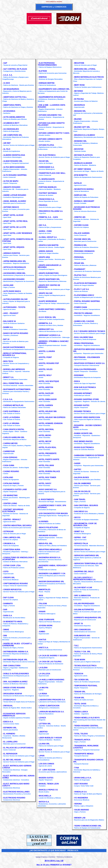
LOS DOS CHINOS (46, 764)
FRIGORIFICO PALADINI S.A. (51, 211)
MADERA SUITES (46, 778)
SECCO (77, 517)
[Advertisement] (54, 41)
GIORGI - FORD (45, 231)
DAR (5, 610)
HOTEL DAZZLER (46, 393)
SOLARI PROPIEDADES (84, 604)
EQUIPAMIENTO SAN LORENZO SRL (54, 89)
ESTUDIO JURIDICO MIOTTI (50, 139)
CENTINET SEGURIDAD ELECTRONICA (13, 510)
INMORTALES (45, 590)
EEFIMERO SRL (10, 728)
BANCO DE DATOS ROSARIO (16, 333)
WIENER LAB (80, 818)
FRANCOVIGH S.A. (47, 199)
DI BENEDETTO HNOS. (13, 622)
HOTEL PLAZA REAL (48, 447)
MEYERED (79, 91)
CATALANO (8, 477)
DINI (5, 636)
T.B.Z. (77, 646)
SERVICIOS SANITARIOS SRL (87, 556)
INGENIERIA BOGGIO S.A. (50, 558)
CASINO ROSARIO (11, 471)
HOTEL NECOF (45, 441)
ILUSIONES (43, 521)
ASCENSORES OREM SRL (14, 273)
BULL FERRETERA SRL (13, 383)
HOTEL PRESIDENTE (48, 453)
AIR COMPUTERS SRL (13, 135)
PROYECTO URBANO (83, 313)
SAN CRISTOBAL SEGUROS (86, 505)
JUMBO (42, 632)
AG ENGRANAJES (11, 129)
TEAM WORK (80, 660)
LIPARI (42, 756)
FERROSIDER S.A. (46, 167)
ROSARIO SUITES (82, 405)
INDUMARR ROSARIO (48, 535)
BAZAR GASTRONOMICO (14, 347)
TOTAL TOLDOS (81, 734)
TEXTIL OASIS (80, 704)
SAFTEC (78, 469)
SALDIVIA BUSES (82, 477)
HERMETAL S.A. (46, 323)
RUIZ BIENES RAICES (83, 441)
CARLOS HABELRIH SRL (14, 437)
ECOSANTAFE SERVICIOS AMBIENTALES (14, 715)
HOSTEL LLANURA (47, 351)
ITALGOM (43, 604)
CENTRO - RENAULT (12, 519)
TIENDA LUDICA (81, 712)
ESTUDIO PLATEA (46, 145)
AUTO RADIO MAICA (12, 291)
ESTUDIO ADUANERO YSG (50, 115)
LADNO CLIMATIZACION (49, 706)
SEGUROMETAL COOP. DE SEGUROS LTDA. (85, 524)
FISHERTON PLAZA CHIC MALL (52, 173)
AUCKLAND (8, 285)
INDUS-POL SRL (46, 544)
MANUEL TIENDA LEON (49, 784)
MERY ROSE (79, 85)
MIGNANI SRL (80, 111)
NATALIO (78, 183)
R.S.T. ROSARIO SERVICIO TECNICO (90, 331)
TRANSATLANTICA (82, 740)
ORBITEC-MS (80, 217)
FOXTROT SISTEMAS (48, 193)
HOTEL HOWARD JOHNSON (51, 423)
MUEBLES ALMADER (83, 163)
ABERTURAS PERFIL (12, 105)
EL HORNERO (9, 734)
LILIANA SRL (44, 744)
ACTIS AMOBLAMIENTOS (14, 117)
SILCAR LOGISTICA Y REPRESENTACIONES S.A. (85, 579)
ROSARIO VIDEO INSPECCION (87, 417)
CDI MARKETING (10, 495)
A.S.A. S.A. (8, 75)
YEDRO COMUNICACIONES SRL (88, 826)
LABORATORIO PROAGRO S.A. (52, 700)
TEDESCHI (79, 674)
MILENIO (78, 119)
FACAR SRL (44, 161)
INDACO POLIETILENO (48, 527)
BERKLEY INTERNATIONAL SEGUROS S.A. (14, 354)
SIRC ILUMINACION (82, 596)
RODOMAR (79, 375)
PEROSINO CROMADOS (84, 251)
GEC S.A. (43, 225)
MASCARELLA (45, 796)
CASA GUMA (9, 465)
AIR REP (7, 143)
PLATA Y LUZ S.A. (82, 289)
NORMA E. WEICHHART (84, 201)
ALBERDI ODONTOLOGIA (14, 155)
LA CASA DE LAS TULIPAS (50, 662)
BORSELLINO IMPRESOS (14, 369)
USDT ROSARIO (81, 784)
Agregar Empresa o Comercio (45, 857)
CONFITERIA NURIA (12, 550)
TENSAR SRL (80, 692)
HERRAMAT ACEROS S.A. (50, 335)
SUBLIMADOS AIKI (82, 636)
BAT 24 (6, 339)
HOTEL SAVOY (45, 483)
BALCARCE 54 (10, 321)
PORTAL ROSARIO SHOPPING (87, 301)
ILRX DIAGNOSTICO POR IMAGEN (53, 513)
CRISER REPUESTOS (12, 590)
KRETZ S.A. (44, 648)
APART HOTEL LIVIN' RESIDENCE (18, 233)
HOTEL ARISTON (46, 387)
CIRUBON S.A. (9, 544)
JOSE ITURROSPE (46, 620)
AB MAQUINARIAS (11, 89)
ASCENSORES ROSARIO (14, 279)
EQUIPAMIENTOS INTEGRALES (52, 97)
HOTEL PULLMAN (46, 465)
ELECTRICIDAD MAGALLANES (16, 792)
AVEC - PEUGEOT (11, 313)
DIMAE (6, 630)
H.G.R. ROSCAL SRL (47, 317)
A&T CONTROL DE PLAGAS (15, 69)
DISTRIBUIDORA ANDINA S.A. (16, 652)
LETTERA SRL (45, 724)
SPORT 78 (78, 624)
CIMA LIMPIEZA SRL (12, 537)
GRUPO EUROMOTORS (49, 273)
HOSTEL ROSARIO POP (49, 363)
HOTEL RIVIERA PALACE (49, 471)
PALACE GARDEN (82, 233)
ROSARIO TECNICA (82, 411)
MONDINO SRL (80, 141)
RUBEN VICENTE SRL (83, 433)
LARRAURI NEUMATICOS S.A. (51, 712)
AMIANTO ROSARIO (12, 187)
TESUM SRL (79, 698)
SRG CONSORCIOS (82, 630)
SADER (77, 463)
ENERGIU (43, 77)
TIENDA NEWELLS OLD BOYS (87, 718)
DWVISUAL (8, 706)
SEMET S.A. (79, 531)
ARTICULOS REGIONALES (15, 267)
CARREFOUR (9, 451)
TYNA (77, 768)
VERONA (78, 804)
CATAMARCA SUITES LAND (15, 489)
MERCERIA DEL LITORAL (85, 69)
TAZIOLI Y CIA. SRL (82, 652)
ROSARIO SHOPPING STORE (86, 399)
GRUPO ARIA (44, 257)
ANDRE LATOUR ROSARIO (15, 195)
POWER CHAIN (81, 307)
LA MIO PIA (44, 688)
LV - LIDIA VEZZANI (47, 770)
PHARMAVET (80, 269)
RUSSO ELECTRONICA (84, 447)
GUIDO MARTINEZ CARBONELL (52, 309)
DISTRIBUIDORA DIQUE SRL (15, 660)
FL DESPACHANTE (47, 179)
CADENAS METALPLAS (13, 405)
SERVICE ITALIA (81, 544)
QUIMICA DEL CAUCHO (84, 321)
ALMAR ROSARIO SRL (13, 161)
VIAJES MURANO (81, 810)
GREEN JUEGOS (46, 251)
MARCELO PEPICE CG (48, 790)
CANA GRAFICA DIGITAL (14, 429)
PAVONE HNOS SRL (83, 239)
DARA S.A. (8, 616)
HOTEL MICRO (45, 435)
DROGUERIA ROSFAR (13, 694)
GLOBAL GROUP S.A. (48, 237)
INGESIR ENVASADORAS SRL (51, 582)
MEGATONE (79, 63)
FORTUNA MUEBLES (48, 187)
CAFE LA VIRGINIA (11, 423)
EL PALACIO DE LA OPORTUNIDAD (18, 748)
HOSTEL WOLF (45, 375)
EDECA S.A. (8, 722)
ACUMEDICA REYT (11, 123)
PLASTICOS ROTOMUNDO (85, 283)
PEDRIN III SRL (81, 245)
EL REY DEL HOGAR (12, 760)
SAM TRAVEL (80, 499)
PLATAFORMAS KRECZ (84, 295)
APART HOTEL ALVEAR (13, 215)
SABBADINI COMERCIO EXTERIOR (89, 455)
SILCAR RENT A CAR (83, 588)
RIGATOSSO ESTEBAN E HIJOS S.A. (90, 363)
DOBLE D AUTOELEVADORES (16, 674)
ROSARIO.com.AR (54, 861)
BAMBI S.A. (8, 327)
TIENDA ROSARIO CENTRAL (86, 726)
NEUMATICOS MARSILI (84, 189)
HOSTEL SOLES (46, 369)
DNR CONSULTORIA (12, 666)
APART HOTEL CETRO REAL (16, 221)
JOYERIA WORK (46, 626)
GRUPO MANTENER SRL (49, 279)
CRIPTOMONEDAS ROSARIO (16, 584)
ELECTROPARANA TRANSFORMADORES (47, 64)
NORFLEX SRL (80, 195)
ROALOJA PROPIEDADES (85, 369)
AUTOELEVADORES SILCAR (15, 299)
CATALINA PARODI (11, 483)
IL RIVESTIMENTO (46, 499)
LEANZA (42, 718)
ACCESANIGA (9, 111)
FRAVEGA (43, 205)
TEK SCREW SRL (81, 680)
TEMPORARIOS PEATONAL (86, 686)
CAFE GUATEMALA (12, 411)
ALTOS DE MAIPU (11, 181)
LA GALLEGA (44, 674)
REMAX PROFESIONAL (84, 343)
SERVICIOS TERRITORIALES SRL (88, 564)
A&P (5, 63)
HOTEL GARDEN (46, 405)
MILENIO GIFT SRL (82, 127)
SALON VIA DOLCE (82, 491)
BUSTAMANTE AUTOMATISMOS (17, 389)
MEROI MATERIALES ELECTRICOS (89, 77)
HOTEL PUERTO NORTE (49, 459)
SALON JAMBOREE (82, 483)
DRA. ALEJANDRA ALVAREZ (15, 682)
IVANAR (42, 612)
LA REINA (43, 694)
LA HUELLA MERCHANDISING (52, 680)
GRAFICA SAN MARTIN (49, 245)
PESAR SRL (79, 263)
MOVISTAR (79, 149)
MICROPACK (80, 105)
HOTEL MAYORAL (46, 429)
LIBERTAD (43, 732)
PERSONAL (79, 257)
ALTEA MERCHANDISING (14, 167)
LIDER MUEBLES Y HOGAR (50, 738)
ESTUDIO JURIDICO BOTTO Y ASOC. (54, 133)
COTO (6, 572)
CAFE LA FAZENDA (12, 417)
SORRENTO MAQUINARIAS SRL (88, 618)
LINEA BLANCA (45, 750)
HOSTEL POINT (45, 357)
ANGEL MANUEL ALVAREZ (15, 201)
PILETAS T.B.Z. (80, 275)
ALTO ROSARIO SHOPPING (15, 175)
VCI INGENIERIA (81, 798)
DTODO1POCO (10, 700)
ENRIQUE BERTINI (47, 83)
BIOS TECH (8, 361)
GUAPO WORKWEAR (48, 301)
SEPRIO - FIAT (80, 537)
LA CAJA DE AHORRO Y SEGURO (53, 656)
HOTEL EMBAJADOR (48, 399)
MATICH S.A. (44, 802)
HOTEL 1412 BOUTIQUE (49, 381)
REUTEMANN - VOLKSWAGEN (87, 357)
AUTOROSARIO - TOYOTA (14, 307)
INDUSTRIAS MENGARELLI (50, 550)
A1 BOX (7, 83)
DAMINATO (8, 604)
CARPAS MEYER (10, 443)
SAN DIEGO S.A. (81, 511)
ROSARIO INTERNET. (83, 393)
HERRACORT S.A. (46, 329)
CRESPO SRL (9, 578)
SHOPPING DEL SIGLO (84, 572)
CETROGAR (8, 531)
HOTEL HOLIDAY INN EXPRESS (52, 417)
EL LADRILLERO (10, 742)
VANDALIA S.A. (81, 792)
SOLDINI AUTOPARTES (84, 610)
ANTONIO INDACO (11, 207)
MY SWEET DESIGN (82, 169)
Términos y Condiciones (64, 857)
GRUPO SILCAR (46, 293)
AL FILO (7, 149)
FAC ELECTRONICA (47, 155)
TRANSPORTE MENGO (84, 754)
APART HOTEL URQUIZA (14, 247)
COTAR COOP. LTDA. (12, 566)
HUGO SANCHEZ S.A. (48, 489)
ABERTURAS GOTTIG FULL (15, 97)
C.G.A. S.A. (8, 399)
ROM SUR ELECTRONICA (85, 387)
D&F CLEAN (8, 598)
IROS (41, 596)
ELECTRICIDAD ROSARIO (14, 798)
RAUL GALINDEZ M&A (84, 337)
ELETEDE (43, 71)
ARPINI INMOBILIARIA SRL (15, 261)
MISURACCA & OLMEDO (85, 135)
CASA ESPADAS (10, 457)
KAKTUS (42, 640)
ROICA (77, 381)
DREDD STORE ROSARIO (14, 688)
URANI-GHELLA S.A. (83, 778)
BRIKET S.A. (9, 377)
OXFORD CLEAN (81, 225)
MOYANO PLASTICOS (83, 155)
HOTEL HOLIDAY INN (48, 411)
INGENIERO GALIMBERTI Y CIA (52, 574)
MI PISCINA (79, 99)
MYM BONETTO (81, 175)
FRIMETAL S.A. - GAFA (48, 217)
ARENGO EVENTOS (12, 253)
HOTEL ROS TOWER (47, 477)
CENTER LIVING (10, 503)
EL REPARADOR (10, 754)
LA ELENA (43, 668)
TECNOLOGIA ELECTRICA (85, 666)
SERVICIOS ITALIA (82, 550)
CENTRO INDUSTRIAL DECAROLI (18, 525)
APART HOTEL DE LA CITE (15, 227)
